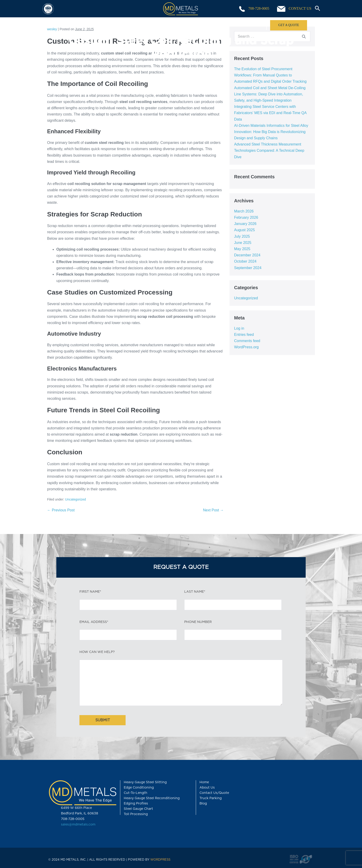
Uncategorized (75, 499)
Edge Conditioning (139, 788)
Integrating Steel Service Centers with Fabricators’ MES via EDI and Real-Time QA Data (270, 113)
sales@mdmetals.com (78, 825)
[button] (316, 9)
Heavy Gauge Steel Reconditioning (152, 798)
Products (201, 25)
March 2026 (244, 211)
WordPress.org (246, 347)
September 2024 (248, 268)
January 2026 (245, 224)
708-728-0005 (254, 9)
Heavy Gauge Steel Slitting (145, 782)
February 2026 (246, 217)
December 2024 (247, 255)
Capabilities (113, 25)
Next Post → (213, 510)
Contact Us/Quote (214, 793)
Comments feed (247, 341)
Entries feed (244, 335)
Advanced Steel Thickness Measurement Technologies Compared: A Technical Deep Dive (269, 150)
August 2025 (244, 230)
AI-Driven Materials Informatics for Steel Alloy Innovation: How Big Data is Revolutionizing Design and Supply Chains (271, 132)
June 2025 (243, 243)
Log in (239, 328)
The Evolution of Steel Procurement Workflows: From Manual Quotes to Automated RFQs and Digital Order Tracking (270, 75)
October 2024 (245, 261)
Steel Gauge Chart (138, 809)
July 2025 (242, 236)
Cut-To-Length (136, 793)
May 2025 (242, 249)
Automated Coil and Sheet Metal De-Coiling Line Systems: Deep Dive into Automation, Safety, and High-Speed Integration (270, 94)
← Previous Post (61, 510)
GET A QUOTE (289, 25)
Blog (203, 804)
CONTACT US (294, 9)
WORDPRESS (160, 860)
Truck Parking (211, 798)
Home (69, 25)
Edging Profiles (136, 804)
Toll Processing (157, 25)
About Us (244, 25)
